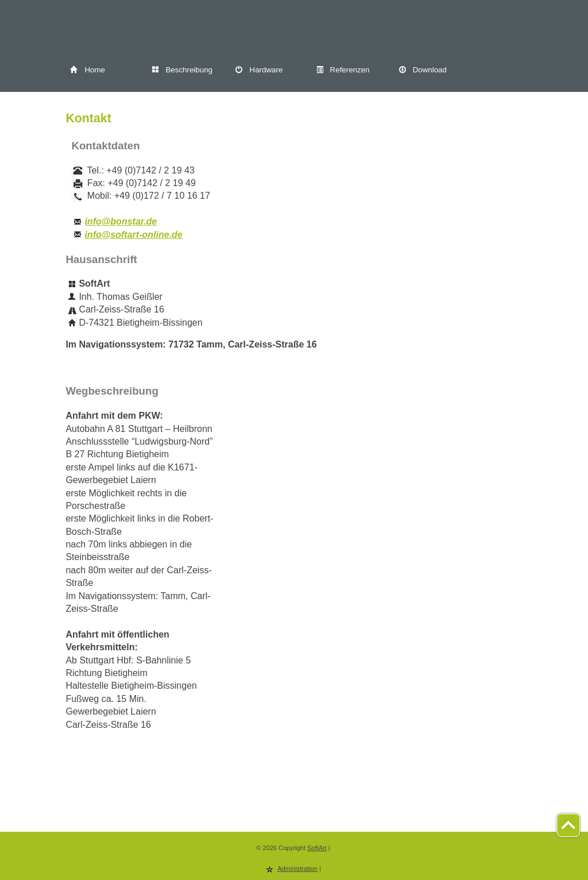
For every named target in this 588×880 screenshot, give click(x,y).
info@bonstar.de (121, 221)
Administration (297, 869)
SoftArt (317, 848)
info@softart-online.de (133, 235)
